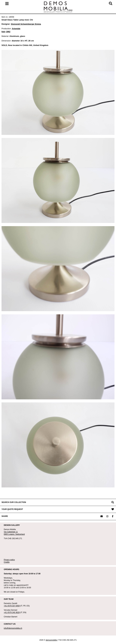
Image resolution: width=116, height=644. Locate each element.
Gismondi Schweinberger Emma (26, 24)
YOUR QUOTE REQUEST (12, 509)
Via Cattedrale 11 (11, 532)
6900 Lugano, (10, 534)
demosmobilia (51, 640)
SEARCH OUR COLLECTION (14, 502)
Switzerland (20, 534)
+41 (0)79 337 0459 (12, 606)
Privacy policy (9, 560)
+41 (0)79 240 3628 (12, 612)
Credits (7, 562)
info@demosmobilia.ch (13, 628)
